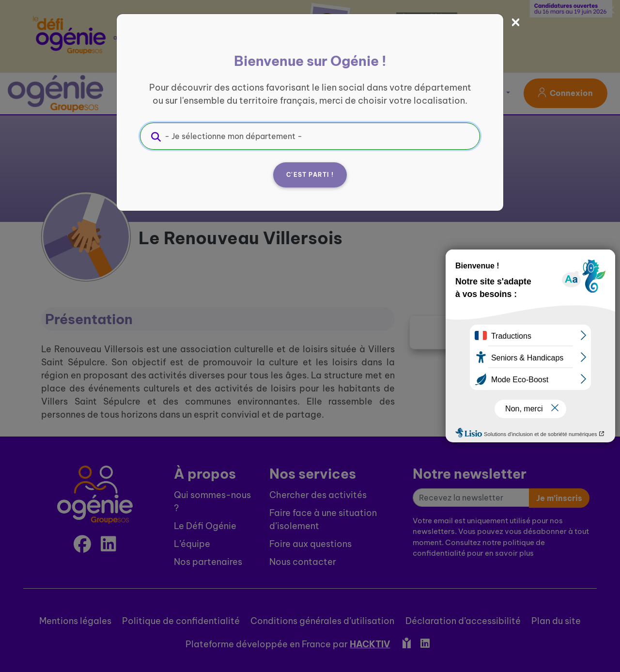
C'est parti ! (310, 175)
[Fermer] (516, 22)
